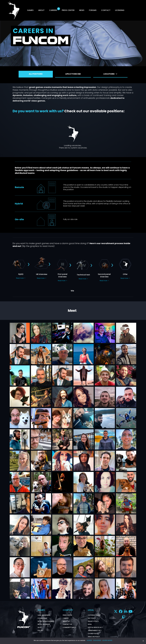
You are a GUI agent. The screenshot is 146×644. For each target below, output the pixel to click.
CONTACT (106, 10)
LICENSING (120, 10)
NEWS (82, 10)
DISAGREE (97, 640)
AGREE (89, 640)
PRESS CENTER (68, 10)
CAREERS (53, 10)
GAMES (30, 10)
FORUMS (93, 10)
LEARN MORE (107, 640)
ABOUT (41, 10)
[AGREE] (143, 641)
